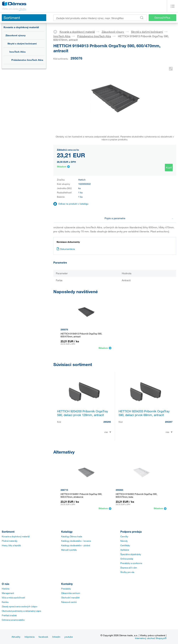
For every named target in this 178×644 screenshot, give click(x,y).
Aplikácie (125, 550)
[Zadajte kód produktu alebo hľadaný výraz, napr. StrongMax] (100, 18)
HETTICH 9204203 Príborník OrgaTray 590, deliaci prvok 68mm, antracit (144, 413)
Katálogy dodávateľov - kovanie (76, 541)
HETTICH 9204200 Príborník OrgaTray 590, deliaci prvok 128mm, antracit (83, 413)
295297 (169, 422)
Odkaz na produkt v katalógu (73, 204)
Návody (124, 541)
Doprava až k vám (129, 568)
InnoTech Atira (17, 52)
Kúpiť (169, 167)
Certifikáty (125, 545)
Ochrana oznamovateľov (13, 620)
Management (8, 593)
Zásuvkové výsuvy (16, 35)
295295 (107, 422)
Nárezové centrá (69, 602)
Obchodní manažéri (70, 597)
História (6, 589)
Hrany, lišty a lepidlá (11, 545)
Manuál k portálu (69, 550)
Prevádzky (66, 589)
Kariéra (5, 602)
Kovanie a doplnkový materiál (21, 27)
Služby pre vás (127, 572)
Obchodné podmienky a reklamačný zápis (21, 611)
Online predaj (127, 559)
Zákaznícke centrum (71, 593)
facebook (43, 637)
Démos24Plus (162, 18)
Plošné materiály (10, 541)
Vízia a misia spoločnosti (13, 597)
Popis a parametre (139, 218)
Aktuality (16, 637)
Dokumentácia (66, 249)
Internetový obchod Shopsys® (151, 638)
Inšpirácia (30, 637)
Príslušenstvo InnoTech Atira (27, 60)
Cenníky (124, 536)
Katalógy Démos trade (72, 536)
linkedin (56, 637)
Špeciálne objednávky (131, 554)
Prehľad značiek (9, 615)
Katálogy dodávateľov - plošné (76, 545)
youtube (69, 637)
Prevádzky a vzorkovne (131, 563)
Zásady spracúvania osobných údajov (20, 606)
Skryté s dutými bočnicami (22, 43)
